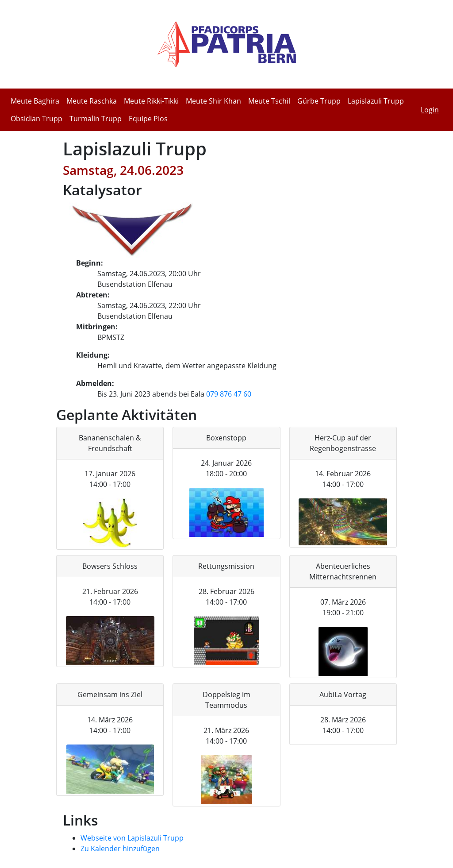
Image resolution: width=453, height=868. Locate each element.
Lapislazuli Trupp (376, 101)
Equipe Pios (148, 119)
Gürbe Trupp (319, 101)
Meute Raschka (92, 101)
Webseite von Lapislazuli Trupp (132, 838)
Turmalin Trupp (96, 119)
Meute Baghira (35, 101)
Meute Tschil (269, 101)
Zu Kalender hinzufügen (120, 849)
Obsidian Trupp (36, 119)
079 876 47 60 (229, 394)
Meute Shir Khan (213, 101)
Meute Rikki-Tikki (151, 101)
